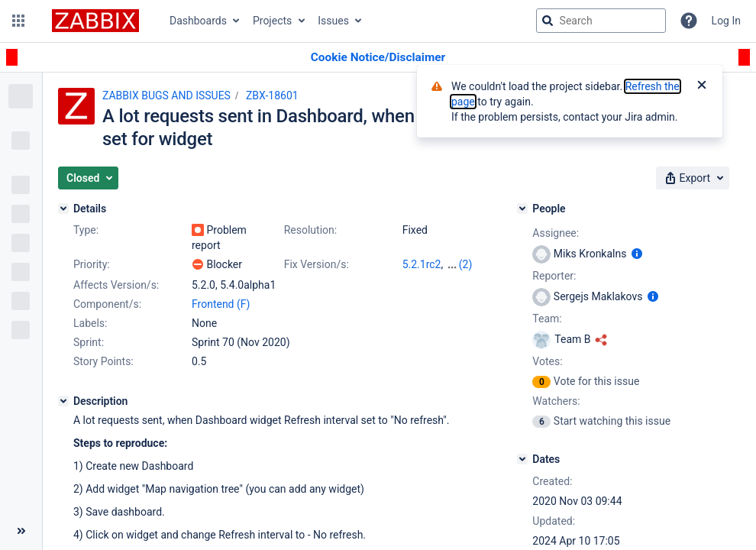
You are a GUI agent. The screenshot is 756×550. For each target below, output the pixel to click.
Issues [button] (333, 21)
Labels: (90, 323)
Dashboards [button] (198, 21)
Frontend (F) (221, 304)
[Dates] (522, 459)
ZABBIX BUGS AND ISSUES (166, 95)
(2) (466, 264)
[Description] (63, 401)
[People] (522, 209)
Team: (547, 319)
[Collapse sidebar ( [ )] (21, 531)
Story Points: (103, 361)
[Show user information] (637, 254)
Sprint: (89, 342)
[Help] (689, 21)
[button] (18, 21)
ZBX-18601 (272, 95)
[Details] (63, 209)
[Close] (702, 86)
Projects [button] (272, 21)
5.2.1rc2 (422, 264)
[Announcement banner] (378, 58)
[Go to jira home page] (95, 21)
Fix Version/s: (317, 264)
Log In (726, 21)
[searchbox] (601, 21)
